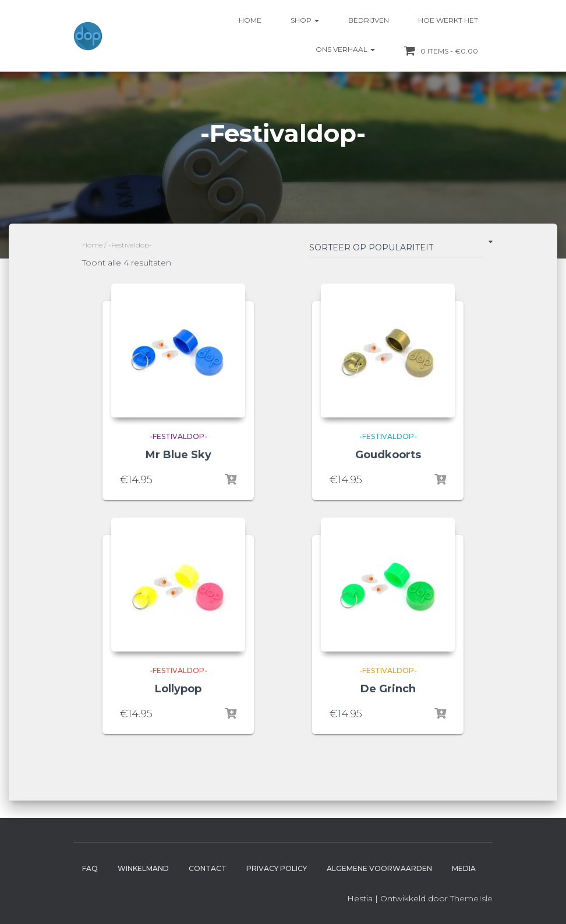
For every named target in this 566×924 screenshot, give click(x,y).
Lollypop (178, 689)
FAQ (90, 868)
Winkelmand (143, 868)
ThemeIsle (471, 898)
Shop (305, 20)
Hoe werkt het (448, 20)
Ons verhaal (345, 49)
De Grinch (388, 689)
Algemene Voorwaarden (379, 868)
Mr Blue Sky (178, 455)
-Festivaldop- (178, 436)
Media (464, 868)
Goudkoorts (388, 455)
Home (250, 20)
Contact (208, 868)
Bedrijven (369, 20)
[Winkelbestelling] (397, 250)
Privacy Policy (277, 868)
